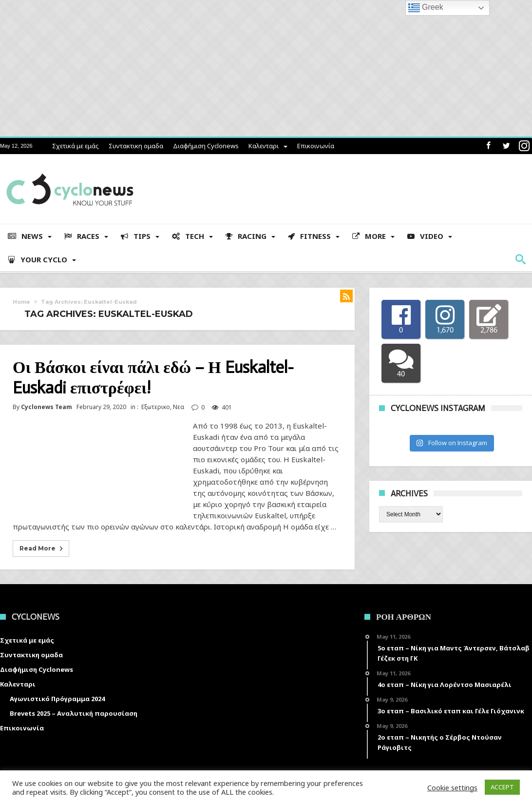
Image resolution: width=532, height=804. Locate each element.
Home (21, 302)
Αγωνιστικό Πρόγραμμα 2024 (57, 699)
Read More (42, 549)
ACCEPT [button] (502, 787)
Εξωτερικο (156, 407)
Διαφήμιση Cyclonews (206, 146)
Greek (426, 8)
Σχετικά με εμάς (76, 146)
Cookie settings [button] (452, 787)
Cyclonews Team (47, 407)
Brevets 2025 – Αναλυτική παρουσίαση (74, 713)
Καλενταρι (264, 146)
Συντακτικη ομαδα (136, 146)
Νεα (179, 407)
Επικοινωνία (316, 146)
